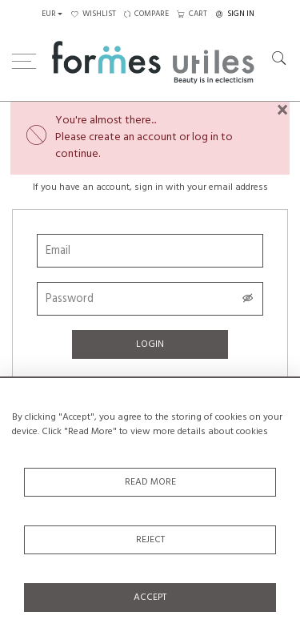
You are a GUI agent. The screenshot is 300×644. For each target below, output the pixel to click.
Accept (150, 598)
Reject (150, 540)
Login (150, 344)
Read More (150, 482)
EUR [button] (49, 14)
